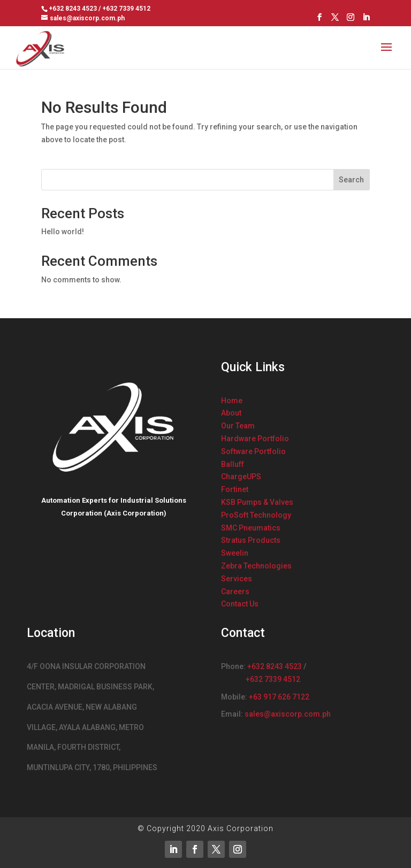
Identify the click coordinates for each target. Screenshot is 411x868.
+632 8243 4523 (275, 666)
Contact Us (240, 604)
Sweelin (235, 553)
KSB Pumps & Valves (257, 502)
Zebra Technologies (256, 566)
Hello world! (63, 232)
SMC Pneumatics (251, 528)
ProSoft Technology (256, 515)
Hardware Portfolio (255, 439)
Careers (235, 592)
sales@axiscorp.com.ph (288, 714)
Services (237, 579)
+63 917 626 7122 (279, 697)
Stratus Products (251, 540)
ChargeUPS (241, 477)
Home (232, 401)
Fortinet (235, 489)
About (231, 413)
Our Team (238, 426)
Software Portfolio (253, 451)
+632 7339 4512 (273, 679)
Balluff (233, 464)
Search (351, 180)
